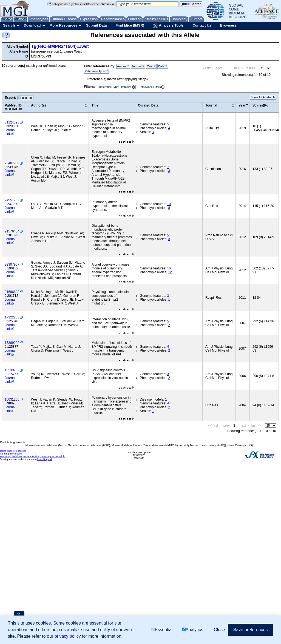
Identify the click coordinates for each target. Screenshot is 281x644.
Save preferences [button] (250, 630)
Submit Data (96, 25)
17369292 (12, 343)
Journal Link (10, 132)
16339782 (12, 370)
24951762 (12, 200)
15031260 (12, 399)
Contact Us (202, 25)
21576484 (12, 231)
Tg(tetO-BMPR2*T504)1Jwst (60, 46)
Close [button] (219, 630)
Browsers (228, 25)
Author (123, 66)
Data (163, 66)
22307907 (12, 264)
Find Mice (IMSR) (130, 25)
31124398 (12, 122)
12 (170, 272)
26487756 (12, 163)
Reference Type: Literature (115, 87)
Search (9, 25)
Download (32, 25)
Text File (25, 98)
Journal (138, 66)
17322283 (12, 317)
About (6, 19)
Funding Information (11, 454)
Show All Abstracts (263, 97)
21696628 (12, 292)
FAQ (24, 19)
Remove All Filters (150, 87)
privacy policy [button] (68, 636)
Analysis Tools (168, 26)
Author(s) (38, 105)
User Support (45, 459)
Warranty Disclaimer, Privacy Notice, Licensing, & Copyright (33, 456)
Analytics (193, 630)
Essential (162, 630)
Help (15, 19)
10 (169, 204)
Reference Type (96, 71)
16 (169, 268)
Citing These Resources (13, 451)
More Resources (63, 25)
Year (151, 66)
